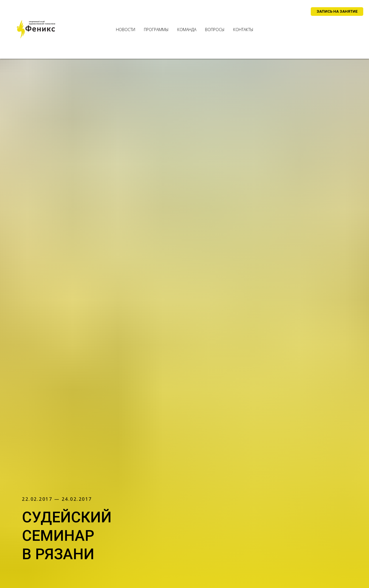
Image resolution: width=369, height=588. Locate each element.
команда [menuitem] (187, 30)
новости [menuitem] (126, 30)
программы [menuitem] (156, 30)
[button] (337, 12)
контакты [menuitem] (243, 30)
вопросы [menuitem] (215, 30)
